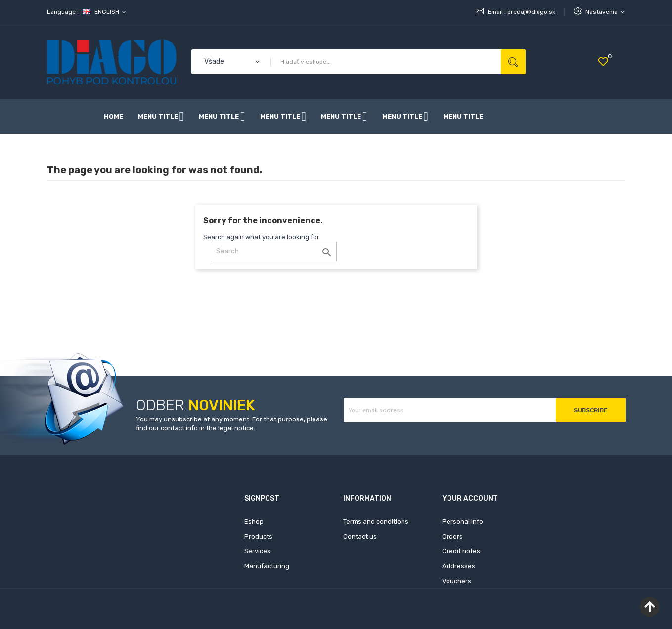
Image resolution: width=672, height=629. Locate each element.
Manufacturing (267, 566)
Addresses (459, 566)
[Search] (274, 252)
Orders (452, 536)
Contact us (360, 536)
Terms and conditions (376, 522)
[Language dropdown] (105, 12)
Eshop (254, 522)
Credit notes (461, 551)
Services (257, 551)
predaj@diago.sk (531, 12)
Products (258, 536)
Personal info (463, 522)
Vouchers (457, 581)
